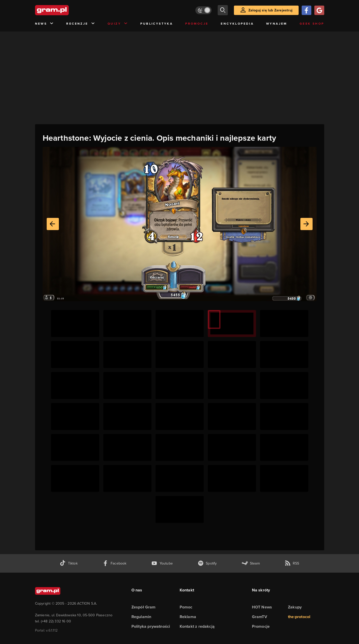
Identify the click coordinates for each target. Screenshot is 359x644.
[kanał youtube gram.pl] (162, 563)
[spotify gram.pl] (207, 563)
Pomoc (186, 607)
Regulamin (141, 617)
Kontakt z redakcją (197, 626)
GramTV (260, 617)
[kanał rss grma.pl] (292, 563)
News (45, 24)
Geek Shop (312, 24)
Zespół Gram (144, 607)
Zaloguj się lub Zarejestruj (270, 10)
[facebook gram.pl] (115, 563)
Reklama (188, 617)
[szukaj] (223, 10)
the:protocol (299, 617)
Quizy (118, 24)
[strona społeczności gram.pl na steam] (251, 563)
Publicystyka (157, 24)
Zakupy (295, 607)
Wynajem (277, 24)
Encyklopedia (237, 24)
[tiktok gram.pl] (69, 563)
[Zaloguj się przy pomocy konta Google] (319, 10)
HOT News (262, 607)
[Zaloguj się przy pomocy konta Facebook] (306, 10)
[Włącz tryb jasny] (203, 10)
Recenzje (81, 24)
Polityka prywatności (151, 626)
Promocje (197, 24)
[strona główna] (64, 10)
